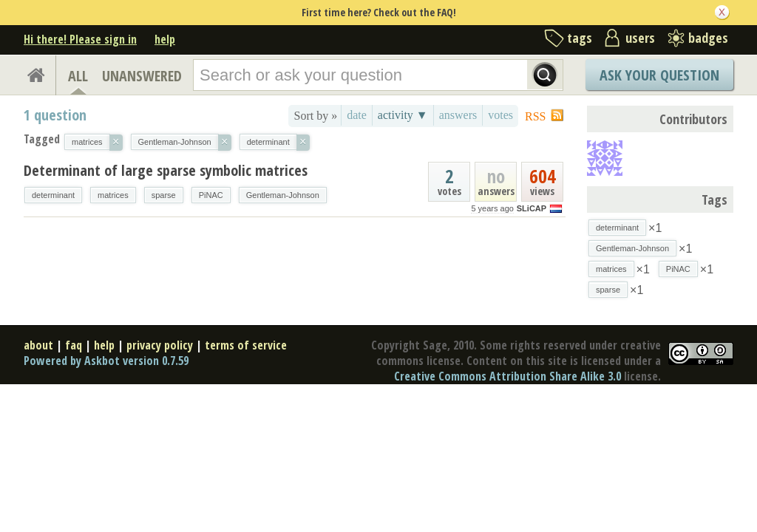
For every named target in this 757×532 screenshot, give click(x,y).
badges (708, 38)
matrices (113, 195)
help (165, 39)
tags (580, 38)
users (640, 38)
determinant (53, 195)
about (38, 345)
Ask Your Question (659, 75)
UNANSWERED (142, 76)
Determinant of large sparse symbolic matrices (166, 170)
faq (74, 345)
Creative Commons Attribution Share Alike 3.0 (508, 376)
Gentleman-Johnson (283, 195)
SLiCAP (532, 208)
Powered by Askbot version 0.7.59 (106, 361)
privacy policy (160, 345)
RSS (535, 116)
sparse (164, 195)
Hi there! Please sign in (80, 39)
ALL (78, 76)
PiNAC (211, 195)
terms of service (246, 345)
